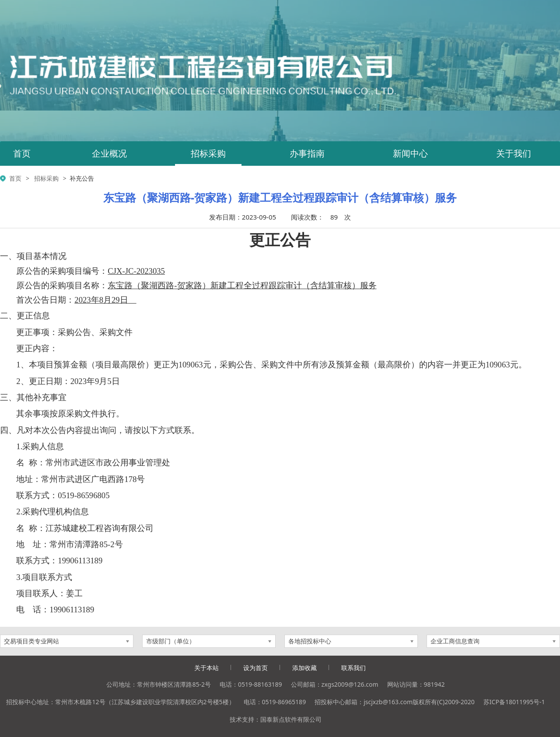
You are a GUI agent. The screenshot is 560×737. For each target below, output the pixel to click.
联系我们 (353, 668)
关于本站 (206, 668)
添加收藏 (304, 668)
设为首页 (255, 668)
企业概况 (109, 153)
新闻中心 (410, 153)
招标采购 (208, 153)
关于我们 (514, 153)
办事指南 (307, 153)
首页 (22, 153)
